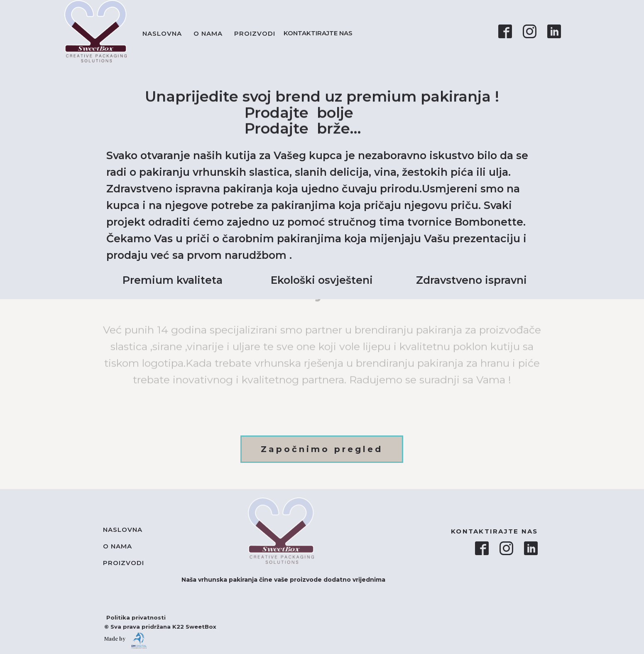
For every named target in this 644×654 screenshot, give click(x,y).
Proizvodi (255, 33)
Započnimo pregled (322, 449)
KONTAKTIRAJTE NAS (320, 33)
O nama (208, 33)
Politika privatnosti (132, 617)
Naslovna (162, 33)
